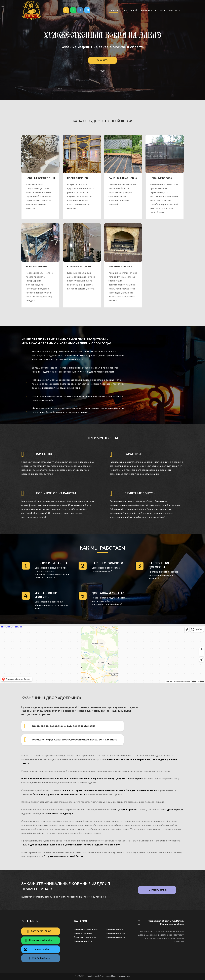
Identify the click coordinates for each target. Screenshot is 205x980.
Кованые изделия (79, 267)
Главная (113, 10)
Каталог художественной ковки (103, 121)
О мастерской (130, 10)
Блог (163, 10)
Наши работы (149, 10)
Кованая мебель (37, 267)
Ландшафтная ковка (123, 178)
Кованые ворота (161, 178)
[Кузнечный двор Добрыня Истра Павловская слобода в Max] (87, 10)
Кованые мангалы (121, 267)
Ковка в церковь (78, 178)
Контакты (175, 10)
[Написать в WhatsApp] (73, 10)
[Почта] (80, 10)
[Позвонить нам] (66, 10)
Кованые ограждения (40, 178)
